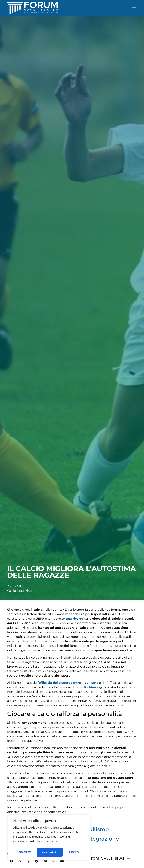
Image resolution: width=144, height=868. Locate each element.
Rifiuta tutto (48, 852)
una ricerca (75, 624)
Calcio (12, 596)
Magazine (24, 596)
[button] (134, 8)
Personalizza (24, 852)
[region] (49, 839)
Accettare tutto (72, 852)
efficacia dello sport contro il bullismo (69, 689)
